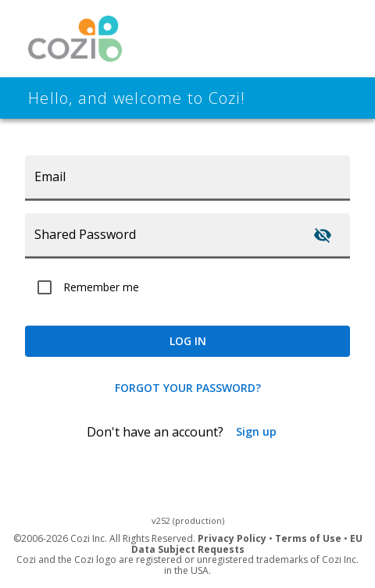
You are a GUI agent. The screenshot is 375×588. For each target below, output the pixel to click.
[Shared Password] (162, 235)
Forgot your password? (187, 388)
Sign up (256, 432)
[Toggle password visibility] (323, 235)
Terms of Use (308, 538)
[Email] (187, 177)
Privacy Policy (232, 538)
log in (187, 341)
